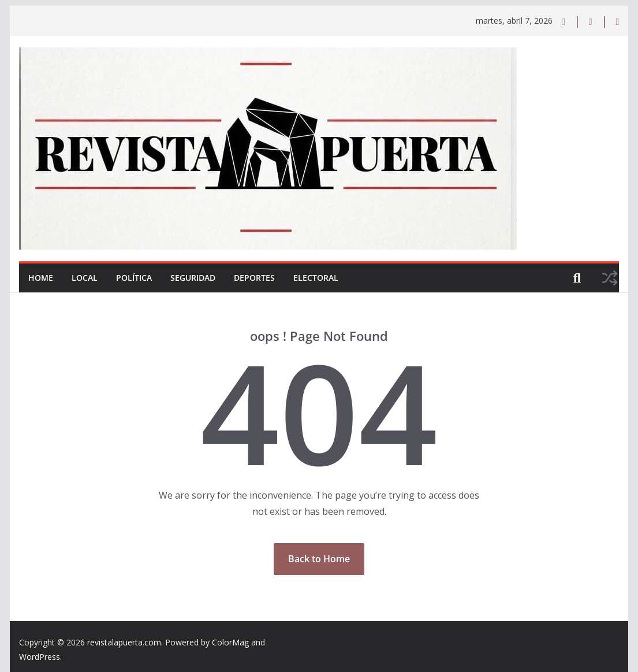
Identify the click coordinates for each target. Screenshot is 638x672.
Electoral (316, 278)
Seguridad (193, 278)
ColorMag (230, 642)
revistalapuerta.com (124, 642)
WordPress (40, 657)
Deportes (254, 278)
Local (85, 278)
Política (134, 278)
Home (41, 278)
